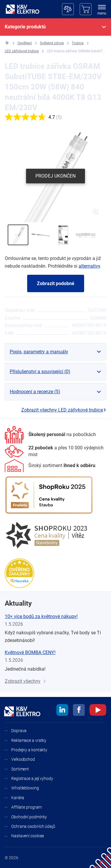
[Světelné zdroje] (52, 43)
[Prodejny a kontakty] (56, 451)
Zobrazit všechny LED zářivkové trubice (64, 410)
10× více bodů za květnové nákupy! (41, 616)
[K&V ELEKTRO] (22, 9)
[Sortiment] (50, 466)
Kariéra (18, 798)
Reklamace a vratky (29, 740)
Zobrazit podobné (56, 283)
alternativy (89, 266)
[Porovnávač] (68, 9)
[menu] (102, 10)
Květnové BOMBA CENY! (30, 652)
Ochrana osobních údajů (33, 826)
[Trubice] (78, 43)
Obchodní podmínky (29, 817)
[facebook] (79, 711)
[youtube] (98, 711)
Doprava (19, 731)
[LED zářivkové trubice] (22, 51)
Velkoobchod (23, 759)
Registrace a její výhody (32, 778)
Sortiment (20, 769)
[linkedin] (62, 711)
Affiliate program (26, 807)
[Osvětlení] (25, 43)
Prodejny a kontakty (29, 750)
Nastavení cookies (28, 836)
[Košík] (86, 9)
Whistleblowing (25, 788)
